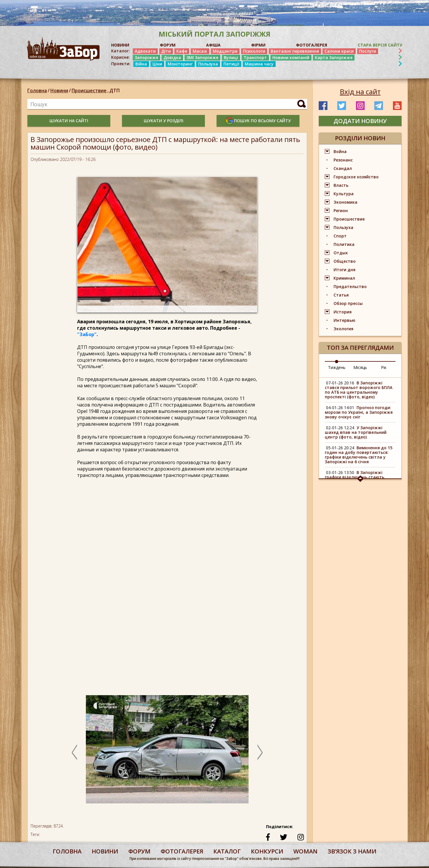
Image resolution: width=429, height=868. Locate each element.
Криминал (344, 278)
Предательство (350, 286)
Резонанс (343, 160)
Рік (384, 367)
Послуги (368, 51)
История (343, 312)
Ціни (157, 64)
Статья (341, 295)
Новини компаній (291, 57)
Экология (343, 329)
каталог (227, 851)
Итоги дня (344, 270)
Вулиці (231, 57)
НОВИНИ (120, 45)
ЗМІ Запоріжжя (202, 57)
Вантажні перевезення (295, 51)
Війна (141, 64)
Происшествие (91, 90)
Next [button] (260, 752)
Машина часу (259, 64)
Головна (37, 90)
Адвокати (145, 51)
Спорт (340, 236)
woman (305, 851)
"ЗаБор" (87, 334)
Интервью (344, 320)
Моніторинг (180, 64)
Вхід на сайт (360, 92)
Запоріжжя (146, 57)
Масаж (200, 51)
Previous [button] (75, 752)
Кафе (182, 51)
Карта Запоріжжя (334, 57)
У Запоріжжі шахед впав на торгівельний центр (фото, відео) (356, 432)
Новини (59, 90)
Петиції (231, 64)
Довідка (172, 57)
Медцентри (225, 51)
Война (340, 151)
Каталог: (120, 51)
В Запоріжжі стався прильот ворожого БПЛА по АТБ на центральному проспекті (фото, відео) (359, 390)
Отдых (341, 253)
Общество (345, 261)
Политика (344, 244)
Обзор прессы (348, 303)
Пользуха (208, 64)
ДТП (115, 90)
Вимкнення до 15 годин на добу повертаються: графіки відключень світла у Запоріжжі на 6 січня (359, 455)
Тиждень (337, 367)
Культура (344, 194)
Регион (341, 211)
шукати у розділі (164, 121)
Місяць (360, 367)
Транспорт (255, 57)
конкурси (267, 851)
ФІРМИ (258, 45)
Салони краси (339, 51)
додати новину (360, 121)
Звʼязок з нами (352, 851)
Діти (166, 51)
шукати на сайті (69, 121)
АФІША (213, 45)
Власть (341, 185)
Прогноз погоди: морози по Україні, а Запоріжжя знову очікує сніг (359, 412)
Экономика (345, 202)
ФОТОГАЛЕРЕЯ (312, 45)
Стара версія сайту (380, 45)
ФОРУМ (168, 45)
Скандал (343, 168)
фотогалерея (182, 851)
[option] (167, 752)
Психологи (254, 51)
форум (139, 851)
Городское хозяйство (356, 177)
